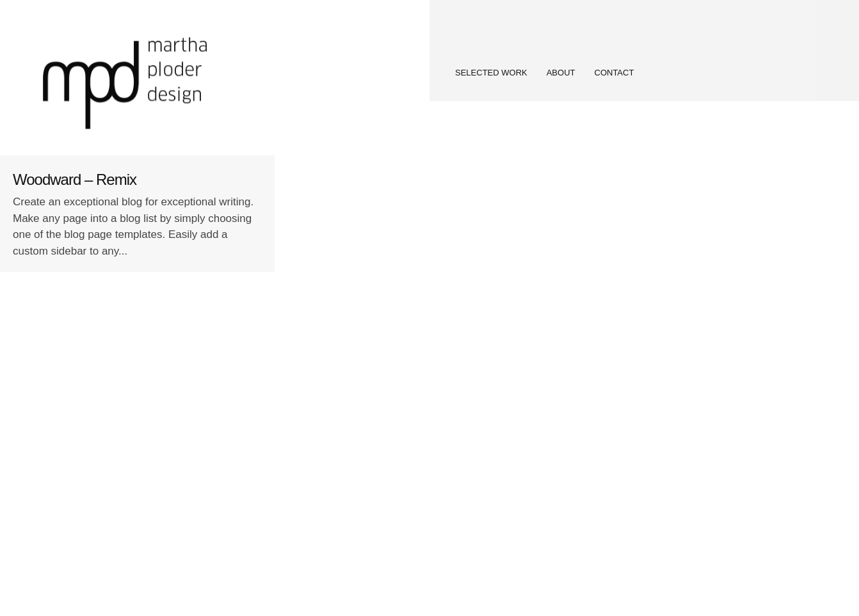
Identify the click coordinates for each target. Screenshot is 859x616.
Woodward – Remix (75, 179)
